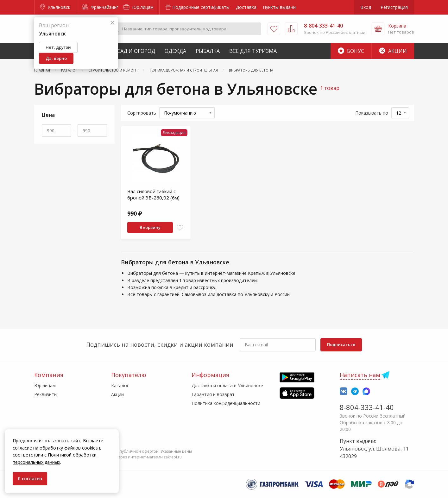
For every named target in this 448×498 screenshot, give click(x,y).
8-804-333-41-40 (367, 407)
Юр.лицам (139, 7)
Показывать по (372, 113)
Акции (393, 51)
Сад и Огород (136, 51)
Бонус (351, 51)
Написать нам (360, 375)
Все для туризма (253, 51)
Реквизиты (46, 394)
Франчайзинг (100, 7)
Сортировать (142, 113)
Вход (366, 7)
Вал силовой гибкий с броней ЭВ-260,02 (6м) (153, 194)
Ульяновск (55, 7)
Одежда (175, 51)
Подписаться (341, 344)
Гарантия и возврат (213, 394)
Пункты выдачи (279, 7)
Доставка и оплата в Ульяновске (227, 385)
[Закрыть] (112, 23)
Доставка (246, 7)
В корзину (150, 227)
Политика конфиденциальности (226, 403)
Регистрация (394, 7)
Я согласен (30, 479)
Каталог (120, 385)
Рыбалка (208, 51)
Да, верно (56, 58)
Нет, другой (58, 47)
